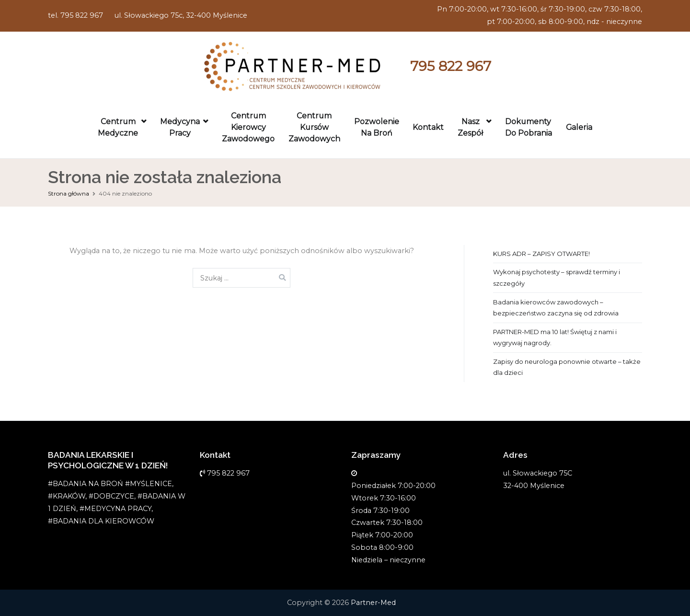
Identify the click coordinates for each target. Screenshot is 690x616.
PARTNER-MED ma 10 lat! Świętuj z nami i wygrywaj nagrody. (555, 337)
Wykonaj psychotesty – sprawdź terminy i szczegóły (557, 277)
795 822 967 (451, 66)
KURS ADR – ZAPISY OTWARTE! (541, 254)
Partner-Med (373, 603)
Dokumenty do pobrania (529, 127)
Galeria (579, 127)
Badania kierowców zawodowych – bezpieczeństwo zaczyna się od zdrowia (556, 308)
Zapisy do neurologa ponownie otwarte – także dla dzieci (567, 367)
